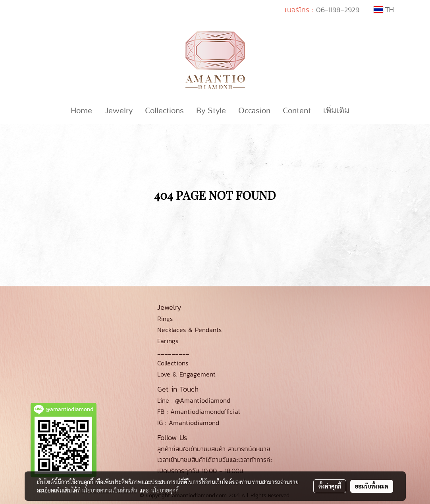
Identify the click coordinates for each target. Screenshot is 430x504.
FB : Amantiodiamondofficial (199, 411)
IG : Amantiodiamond (188, 423)
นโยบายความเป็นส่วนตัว (109, 490)
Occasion (254, 111)
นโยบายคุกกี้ (165, 490)
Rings (165, 319)
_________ (173, 352)
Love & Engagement (186, 374)
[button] (363, 111)
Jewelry (119, 111)
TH (384, 9)
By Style (211, 111)
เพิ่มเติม (336, 111)
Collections (164, 111)
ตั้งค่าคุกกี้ (330, 486)
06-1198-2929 (338, 10)
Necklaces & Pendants (189, 330)
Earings (168, 341)
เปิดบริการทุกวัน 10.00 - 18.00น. (201, 471)
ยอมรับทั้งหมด (372, 486)
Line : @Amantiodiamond (194, 400)
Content (297, 111)
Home (81, 111)
